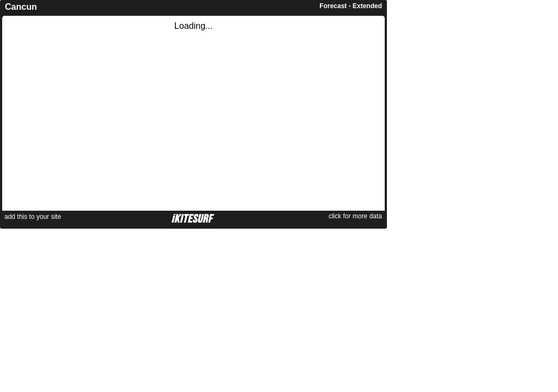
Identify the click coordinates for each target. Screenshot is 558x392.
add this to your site (33, 217)
